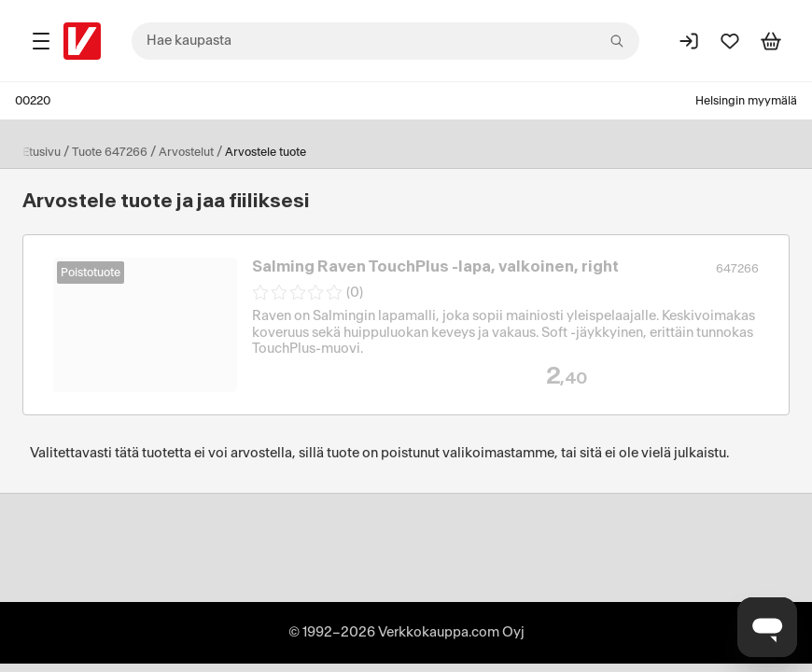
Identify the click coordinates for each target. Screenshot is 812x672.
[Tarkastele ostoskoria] (771, 41)
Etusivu (42, 152)
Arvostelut (186, 152)
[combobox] (385, 41)
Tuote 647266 (110, 152)
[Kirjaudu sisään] (689, 41)
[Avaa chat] (767, 627)
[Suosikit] (730, 41)
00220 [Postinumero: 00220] (33, 101)
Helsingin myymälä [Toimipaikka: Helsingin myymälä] (746, 101)
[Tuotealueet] (41, 41)
